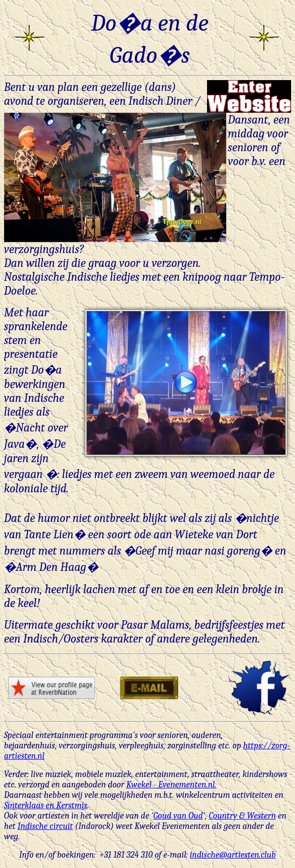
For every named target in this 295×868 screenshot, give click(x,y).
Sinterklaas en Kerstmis (46, 805)
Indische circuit (45, 826)
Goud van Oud (178, 816)
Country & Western (242, 816)
